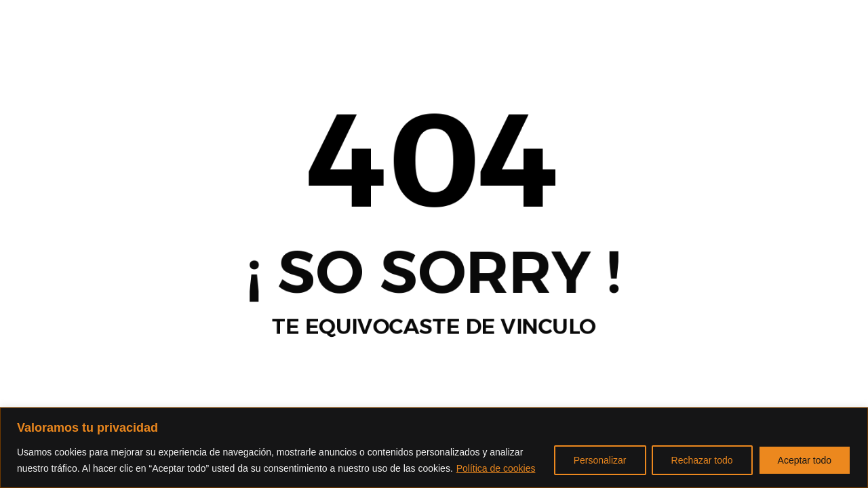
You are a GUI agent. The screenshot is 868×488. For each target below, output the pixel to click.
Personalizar (600, 460)
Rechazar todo (702, 460)
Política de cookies (496, 468)
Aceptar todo (805, 460)
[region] (434, 448)
